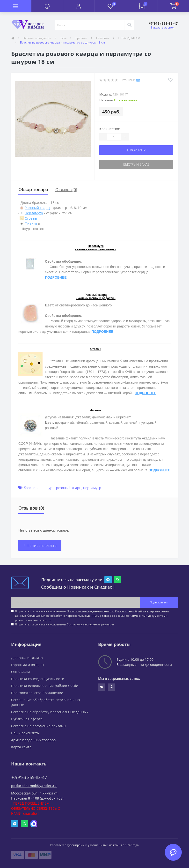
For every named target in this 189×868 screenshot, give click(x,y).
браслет (30, 488)
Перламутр (34, 213)
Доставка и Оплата (27, 658)
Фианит (31, 223)
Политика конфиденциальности (38, 679)
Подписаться (159, 602)
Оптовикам (20, 672)
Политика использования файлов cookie (45, 686)
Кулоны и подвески (37, 38)
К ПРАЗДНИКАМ (129, 38)
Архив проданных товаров (33, 740)
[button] (79, 6)
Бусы (63, 38)
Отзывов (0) (66, 190)
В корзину (136, 150)
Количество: (110, 129)
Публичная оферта (27, 719)
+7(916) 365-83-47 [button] (29, 777)
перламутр (92, 488)
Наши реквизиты (25, 733)
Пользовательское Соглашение (37, 693)
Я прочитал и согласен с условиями (64, 624)
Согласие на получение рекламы (39, 726)
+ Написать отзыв (40, 545)
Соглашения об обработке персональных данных (63, 616)
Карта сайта (21, 747)
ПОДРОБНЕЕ (56, 277)
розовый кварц (69, 488)
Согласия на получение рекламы (90, 624)
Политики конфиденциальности (90, 611)
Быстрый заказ (136, 164)
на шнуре (46, 488)
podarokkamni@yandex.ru (34, 786)
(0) (138, 80)
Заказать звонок (163, 27)
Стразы (31, 218)
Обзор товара (33, 189)
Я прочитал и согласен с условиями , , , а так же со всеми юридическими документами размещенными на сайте (92, 616)
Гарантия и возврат (28, 665)
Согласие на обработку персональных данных (50, 712)
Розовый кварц (37, 208)
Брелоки (81, 38)
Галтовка (103, 38)
